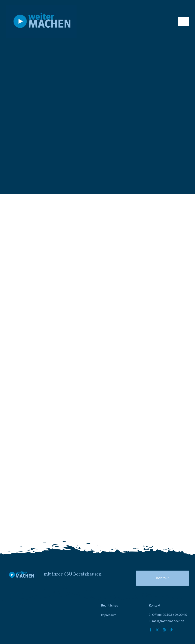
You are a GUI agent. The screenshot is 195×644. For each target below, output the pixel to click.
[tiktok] (171, 630)
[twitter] (157, 630)
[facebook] (150, 630)
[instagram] (164, 630)
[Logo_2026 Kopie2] (41, 6)
